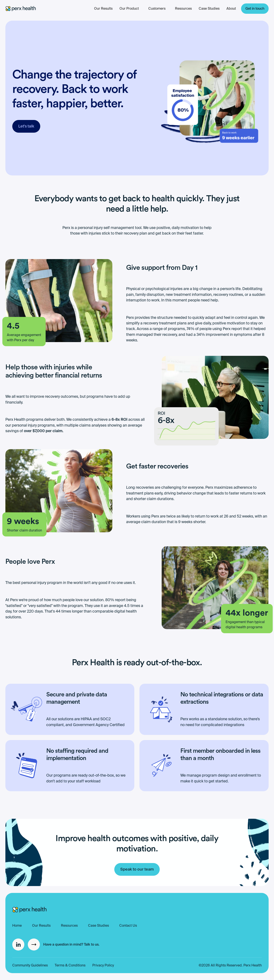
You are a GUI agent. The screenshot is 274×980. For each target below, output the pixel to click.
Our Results (103, 8)
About (231, 8)
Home (17, 925)
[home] (21, 9)
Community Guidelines (30, 965)
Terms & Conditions (70, 965)
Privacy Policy (103, 965)
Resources (183, 8)
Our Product (129, 8)
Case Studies (209, 8)
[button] (157, 9)
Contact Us (128, 925)
